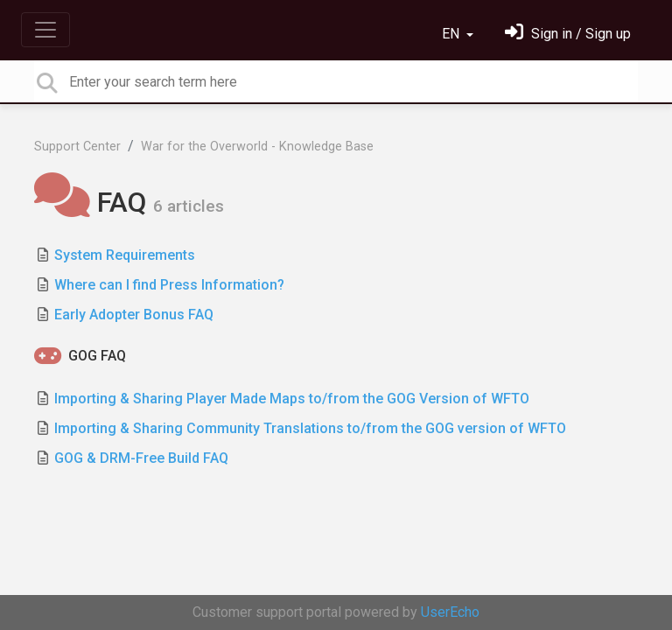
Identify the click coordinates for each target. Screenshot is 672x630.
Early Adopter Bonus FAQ (134, 315)
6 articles (189, 206)
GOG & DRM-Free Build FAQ (141, 458)
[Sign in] (568, 34)
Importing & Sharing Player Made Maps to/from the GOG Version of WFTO (292, 399)
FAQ (94, 202)
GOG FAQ (97, 356)
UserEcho (450, 612)
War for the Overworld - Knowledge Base (257, 147)
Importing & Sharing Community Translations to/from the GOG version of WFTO (310, 428)
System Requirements (125, 255)
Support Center (77, 147)
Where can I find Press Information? (169, 285)
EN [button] (452, 34)
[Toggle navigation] (45, 30)
